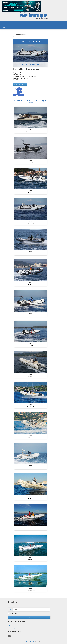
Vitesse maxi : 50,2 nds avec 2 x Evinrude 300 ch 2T (25, 76)
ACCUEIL (4, 23)
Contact (10, 625)
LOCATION (5, 27)
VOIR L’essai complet (20, 84)
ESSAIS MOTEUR (22, 23)
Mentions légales (12, 627)
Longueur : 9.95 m (18, 73)
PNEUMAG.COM (30, 641)
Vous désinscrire (13, 613)
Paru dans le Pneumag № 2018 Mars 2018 (21, 79)
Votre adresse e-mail (33, 608)
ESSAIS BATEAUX (12, 23)
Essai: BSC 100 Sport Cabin (31, 64)
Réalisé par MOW (12, 628)
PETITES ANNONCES (55, 23)
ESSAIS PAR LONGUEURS (34, 23)
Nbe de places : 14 (18, 75)
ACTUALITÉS (45, 23)
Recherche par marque (31, 35)
